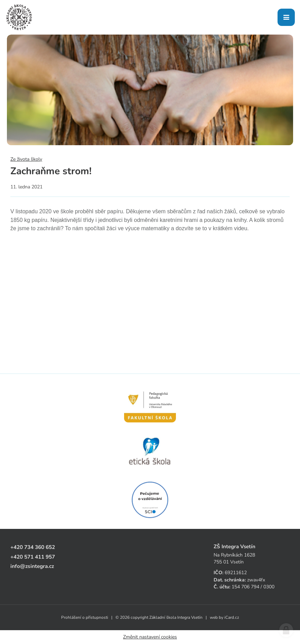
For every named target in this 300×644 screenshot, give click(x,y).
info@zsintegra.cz (32, 566)
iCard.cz (232, 617)
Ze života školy (26, 159)
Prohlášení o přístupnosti (85, 617)
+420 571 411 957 (33, 557)
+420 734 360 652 (33, 547)
